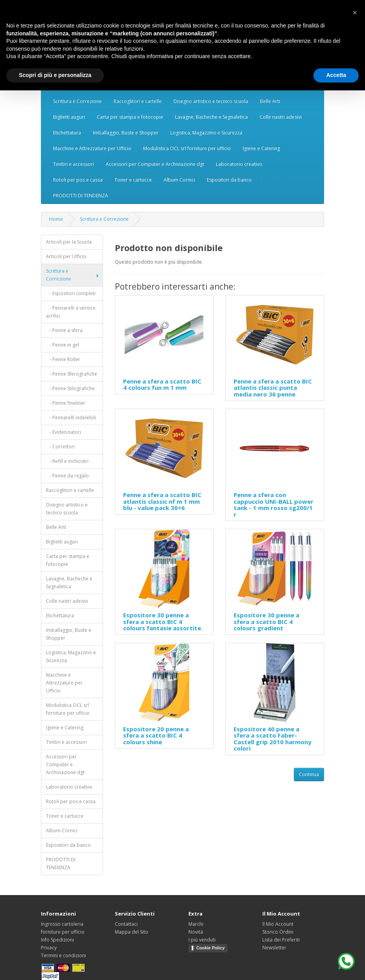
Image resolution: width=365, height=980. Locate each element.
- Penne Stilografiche (70, 388)
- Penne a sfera (64, 330)
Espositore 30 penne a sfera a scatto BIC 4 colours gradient (266, 621)
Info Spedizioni (57, 940)
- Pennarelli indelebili (71, 418)
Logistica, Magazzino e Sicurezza (206, 133)
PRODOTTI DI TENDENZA (81, 195)
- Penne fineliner (66, 403)
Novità (196, 932)
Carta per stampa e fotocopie (130, 117)
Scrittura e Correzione (77, 101)
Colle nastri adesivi (281, 117)
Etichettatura (67, 133)
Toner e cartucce (133, 180)
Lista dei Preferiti (281, 940)
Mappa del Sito (132, 932)
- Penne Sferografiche (72, 374)
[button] (355, 13)
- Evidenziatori (64, 432)
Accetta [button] (336, 75)
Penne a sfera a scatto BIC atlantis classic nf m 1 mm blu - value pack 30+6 (162, 501)
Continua (309, 774)
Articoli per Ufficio (66, 256)
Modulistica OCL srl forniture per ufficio (187, 148)
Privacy (49, 948)
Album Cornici (179, 180)
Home (56, 219)
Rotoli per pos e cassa (78, 180)
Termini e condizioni (64, 955)
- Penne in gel (63, 345)
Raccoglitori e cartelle (138, 101)
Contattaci (126, 924)
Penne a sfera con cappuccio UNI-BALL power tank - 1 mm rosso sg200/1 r (274, 505)
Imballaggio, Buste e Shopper (126, 133)
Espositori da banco (229, 180)
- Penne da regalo (67, 476)
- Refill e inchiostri (67, 461)
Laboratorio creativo (239, 164)
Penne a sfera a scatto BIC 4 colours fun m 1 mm (162, 384)
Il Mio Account (278, 924)
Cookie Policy (210, 948)
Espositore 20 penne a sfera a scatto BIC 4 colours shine (156, 735)
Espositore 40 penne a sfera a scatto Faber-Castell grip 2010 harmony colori (273, 739)
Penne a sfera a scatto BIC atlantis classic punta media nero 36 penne (273, 388)
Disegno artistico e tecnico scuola (211, 101)
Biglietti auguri (69, 117)
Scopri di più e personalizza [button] (55, 75)
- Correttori (60, 447)
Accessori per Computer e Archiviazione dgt (155, 164)
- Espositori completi (71, 293)
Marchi (196, 924)
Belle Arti (270, 101)
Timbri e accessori (74, 164)
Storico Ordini (278, 932)
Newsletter (274, 948)
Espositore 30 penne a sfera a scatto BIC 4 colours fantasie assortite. (163, 621)
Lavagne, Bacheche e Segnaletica (211, 117)
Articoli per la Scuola (69, 242)
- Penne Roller (63, 359)
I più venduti (202, 940)
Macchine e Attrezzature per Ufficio (92, 148)
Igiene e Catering (261, 148)
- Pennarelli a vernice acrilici (71, 312)
